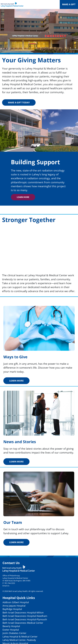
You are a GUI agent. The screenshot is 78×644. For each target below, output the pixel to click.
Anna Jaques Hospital (14, 606)
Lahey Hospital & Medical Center (20, 637)
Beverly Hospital (11, 626)
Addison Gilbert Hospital (16, 602)
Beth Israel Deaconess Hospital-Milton (23, 613)
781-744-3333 (10, 583)
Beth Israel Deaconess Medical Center (23, 623)
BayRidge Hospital (12, 609)
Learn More (23, 197)
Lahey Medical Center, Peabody (19, 640)
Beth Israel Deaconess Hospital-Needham (25, 616)
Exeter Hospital (11, 630)
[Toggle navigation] (55, 4)
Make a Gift (69, 4)
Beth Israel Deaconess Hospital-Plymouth (25, 619)
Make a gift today (19, 102)
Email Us (6, 586)
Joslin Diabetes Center (14, 633)
